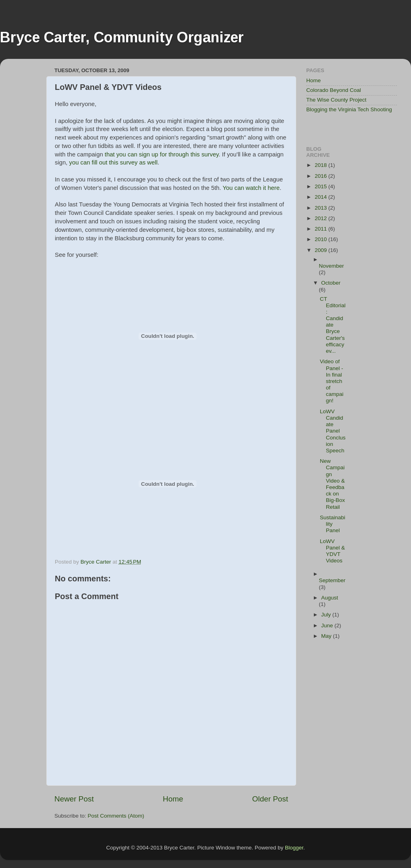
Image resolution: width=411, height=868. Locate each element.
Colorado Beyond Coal (334, 90)
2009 (322, 250)
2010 (322, 239)
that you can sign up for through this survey (162, 154)
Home (173, 799)
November (331, 266)
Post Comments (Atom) (116, 816)
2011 (322, 229)
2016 (322, 176)
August (330, 598)
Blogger (294, 848)
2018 (322, 165)
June (328, 626)
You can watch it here (251, 188)
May (327, 636)
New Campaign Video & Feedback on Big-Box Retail (332, 484)
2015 (322, 186)
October (331, 283)
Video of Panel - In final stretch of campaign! (332, 381)
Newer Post (74, 799)
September (332, 580)
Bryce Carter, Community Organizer (122, 37)
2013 (322, 208)
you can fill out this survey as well (113, 162)
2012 (322, 218)
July (327, 615)
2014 (322, 197)
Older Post (270, 799)
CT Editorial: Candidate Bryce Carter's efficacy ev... (333, 325)
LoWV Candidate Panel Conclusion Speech (333, 431)
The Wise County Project (336, 100)
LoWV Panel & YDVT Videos (332, 551)
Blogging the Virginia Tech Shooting (349, 109)
